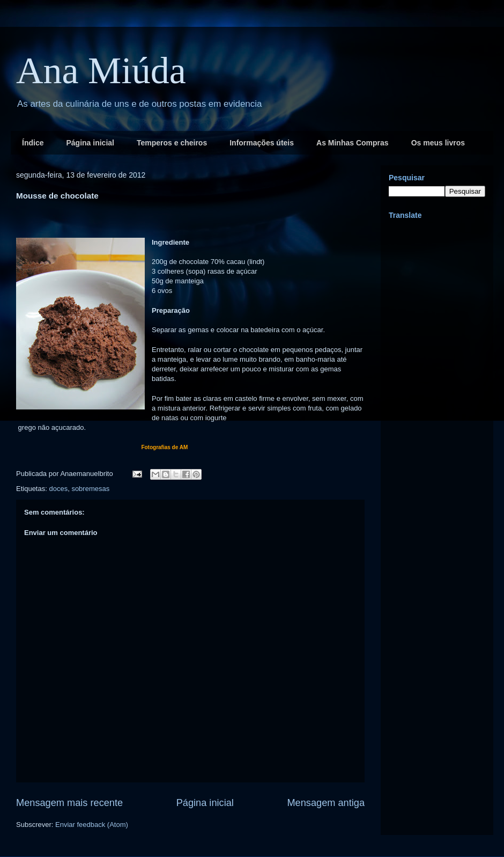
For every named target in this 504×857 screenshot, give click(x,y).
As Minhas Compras (353, 143)
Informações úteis (262, 143)
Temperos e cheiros (172, 143)
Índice (33, 143)
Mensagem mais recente (69, 803)
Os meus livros (438, 143)
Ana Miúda (101, 71)
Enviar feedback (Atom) (92, 825)
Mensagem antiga (326, 803)
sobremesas (90, 489)
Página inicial (90, 143)
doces (58, 489)
